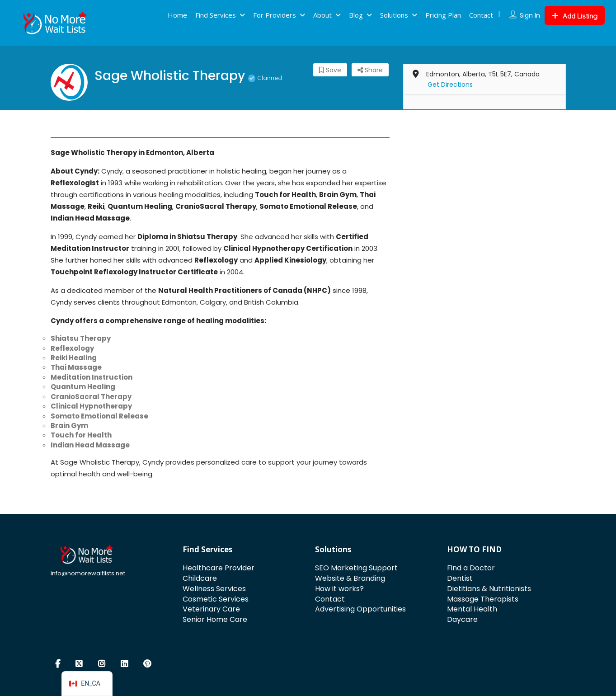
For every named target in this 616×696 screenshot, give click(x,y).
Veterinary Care (211, 609)
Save (330, 70)
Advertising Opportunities (360, 609)
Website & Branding (350, 578)
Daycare (462, 619)
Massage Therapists (483, 599)
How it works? (339, 589)
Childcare (200, 578)
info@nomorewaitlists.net (88, 573)
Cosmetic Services (216, 599)
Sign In (530, 15)
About (322, 15)
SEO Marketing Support (356, 568)
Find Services (216, 15)
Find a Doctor (471, 568)
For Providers (275, 15)
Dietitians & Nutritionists (489, 589)
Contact (481, 15)
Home (177, 15)
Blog (356, 15)
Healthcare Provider (219, 568)
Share (370, 70)
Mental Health (472, 609)
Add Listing (575, 16)
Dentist (460, 578)
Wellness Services (214, 589)
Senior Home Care (215, 619)
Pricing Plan (443, 15)
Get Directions (450, 85)
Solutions (394, 15)
